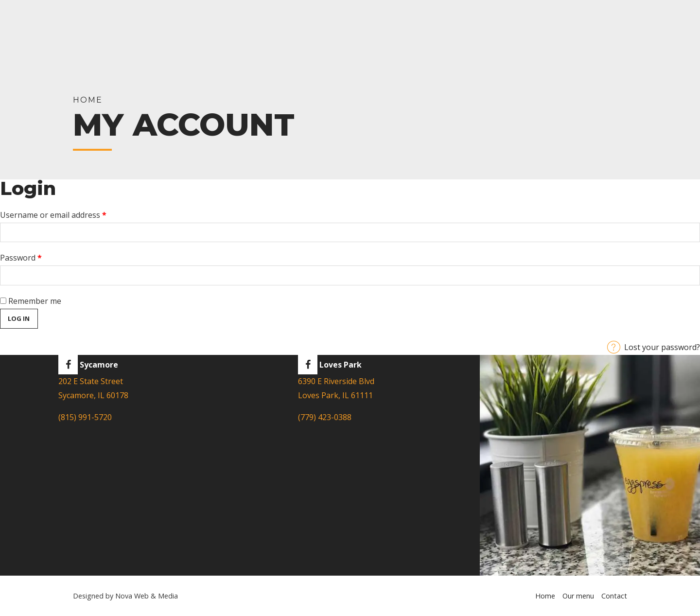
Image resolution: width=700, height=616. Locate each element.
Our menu (578, 596)
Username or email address (69, 214)
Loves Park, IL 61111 (335, 395)
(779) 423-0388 (325, 417)
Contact (614, 596)
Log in (19, 318)
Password (37, 256)
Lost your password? (662, 347)
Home (545, 596)
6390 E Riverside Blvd (336, 381)
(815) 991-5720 (85, 417)
